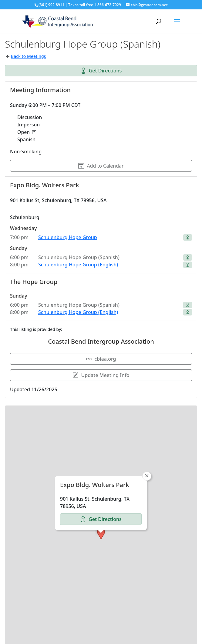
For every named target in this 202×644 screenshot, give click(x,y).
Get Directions (101, 71)
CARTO (189, 638)
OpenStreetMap (145, 638)
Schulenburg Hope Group (68, 237)
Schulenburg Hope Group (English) (78, 265)
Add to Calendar (101, 166)
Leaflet (118, 638)
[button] (101, 481)
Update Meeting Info (101, 375)
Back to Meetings (28, 56)
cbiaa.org (101, 359)
